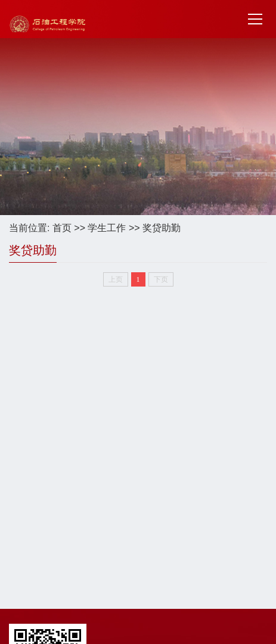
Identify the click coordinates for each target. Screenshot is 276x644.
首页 (62, 228)
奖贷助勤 (162, 228)
